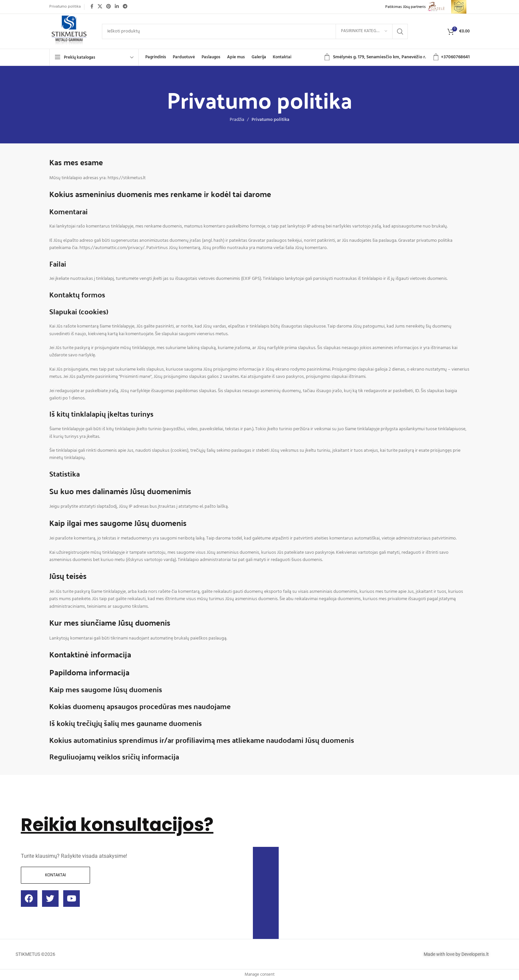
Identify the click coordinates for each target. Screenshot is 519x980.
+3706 (447, 57)
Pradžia (237, 120)
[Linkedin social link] (117, 7)
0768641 (461, 57)
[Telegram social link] (125, 7)
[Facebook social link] (92, 7)
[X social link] (100, 7)
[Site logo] (69, 31)
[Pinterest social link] (109, 7)
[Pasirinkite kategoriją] (364, 31)
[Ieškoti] (255, 31)
